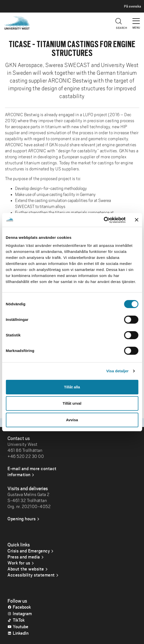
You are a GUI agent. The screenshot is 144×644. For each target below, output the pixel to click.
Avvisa (72, 420)
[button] (136, 19)
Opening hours (22, 519)
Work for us (19, 563)
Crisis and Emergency (29, 551)
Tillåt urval (72, 403)
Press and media (24, 557)
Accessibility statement (31, 575)
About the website (26, 569)
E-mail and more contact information (32, 471)
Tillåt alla (72, 387)
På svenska (132, 6)
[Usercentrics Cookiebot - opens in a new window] (104, 220)
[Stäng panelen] (136, 220)
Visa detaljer (117, 371)
